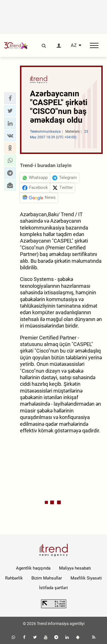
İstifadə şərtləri (53, 588)
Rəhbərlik (14, 578)
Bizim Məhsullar (47, 578)
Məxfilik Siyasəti (86, 578)
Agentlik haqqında (33, 568)
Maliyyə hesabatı (75, 568)
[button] (10, 98)
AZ (74, 45)
